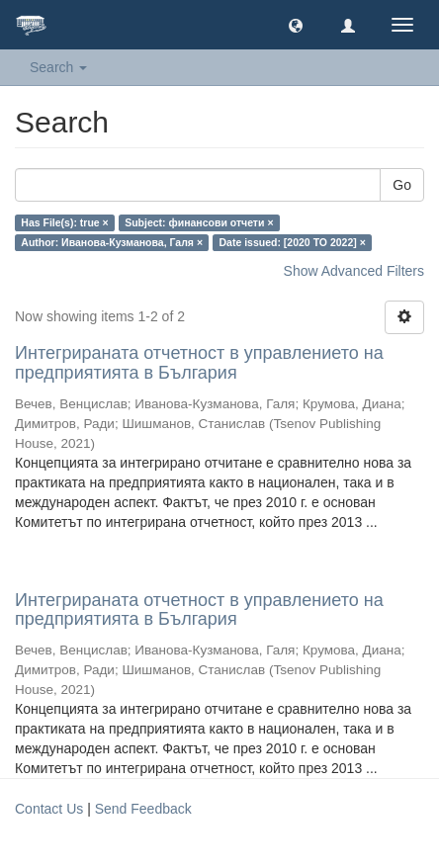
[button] (296, 25)
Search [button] (58, 67)
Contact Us (49, 809)
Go (402, 185)
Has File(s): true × (64, 222)
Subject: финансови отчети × (199, 222)
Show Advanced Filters (354, 271)
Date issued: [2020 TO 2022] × (293, 242)
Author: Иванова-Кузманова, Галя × (112, 242)
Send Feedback (143, 809)
